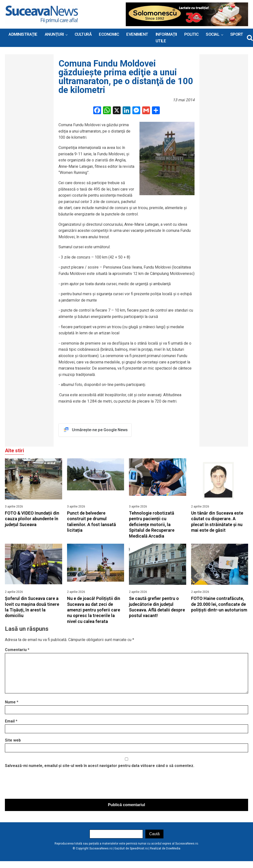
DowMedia (173, 849)
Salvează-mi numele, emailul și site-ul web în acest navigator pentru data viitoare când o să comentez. (100, 766)
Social (213, 34)
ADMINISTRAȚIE (23, 34)
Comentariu (17, 650)
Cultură (83, 34)
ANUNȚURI (54, 34)
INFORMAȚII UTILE (166, 38)
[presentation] (42, 785)
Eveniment (137, 34)
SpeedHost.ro (139, 849)
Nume (12, 703)
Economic (109, 34)
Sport (237, 34)
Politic (191, 34)
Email (11, 722)
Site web (13, 741)
